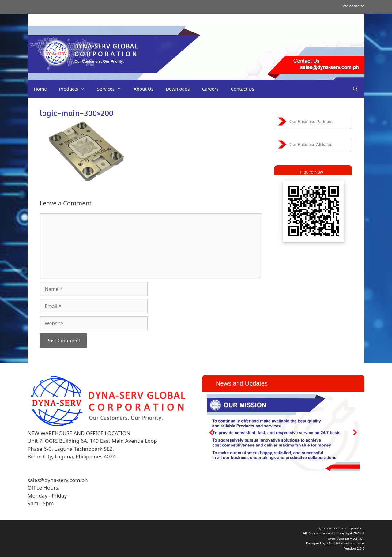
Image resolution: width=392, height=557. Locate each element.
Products (75, 89)
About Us (143, 89)
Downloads (178, 89)
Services (112, 89)
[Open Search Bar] (355, 89)
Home (40, 89)
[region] (283, 432)
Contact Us (243, 89)
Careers (210, 89)
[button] (212, 432)
